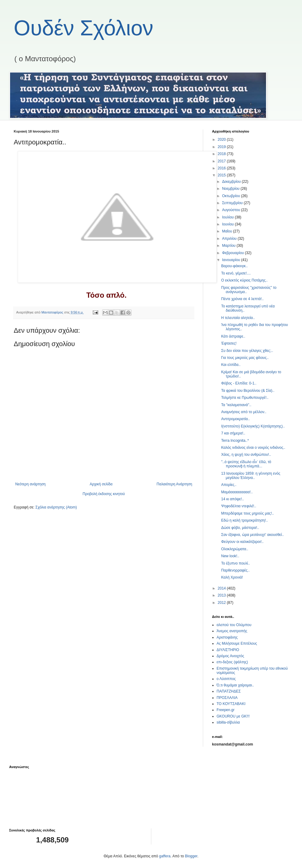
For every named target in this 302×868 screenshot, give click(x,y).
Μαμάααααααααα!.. (237, 492)
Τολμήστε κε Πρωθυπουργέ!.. (245, 398)
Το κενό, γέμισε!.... (236, 273)
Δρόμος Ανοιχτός (230, 656)
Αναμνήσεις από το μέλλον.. (244, 412)
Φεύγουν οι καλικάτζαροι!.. (242, 542)
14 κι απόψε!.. (232, 499)
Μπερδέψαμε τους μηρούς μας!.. (248, 513)
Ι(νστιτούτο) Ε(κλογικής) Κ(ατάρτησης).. (253, 426)
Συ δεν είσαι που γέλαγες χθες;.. (247, 351)
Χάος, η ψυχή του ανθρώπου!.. (246, 455)
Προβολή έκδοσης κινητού (104, 494)
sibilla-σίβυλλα (228, 722)
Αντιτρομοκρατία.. (235, 419)
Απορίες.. (229, 485)
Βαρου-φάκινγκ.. (234, 266)
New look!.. (230, 556)
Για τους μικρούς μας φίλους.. (245, 358)
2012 (222, 603)
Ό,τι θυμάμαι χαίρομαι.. (235, 685)
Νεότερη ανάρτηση (30, 484)
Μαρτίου (229, 246)
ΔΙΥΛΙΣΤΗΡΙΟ (228, 650)
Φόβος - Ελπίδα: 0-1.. (239, 383)
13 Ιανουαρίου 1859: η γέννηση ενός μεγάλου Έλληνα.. (251, 476)
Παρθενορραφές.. (235, 570)
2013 (222, 595)
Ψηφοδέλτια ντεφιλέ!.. (239, 506)
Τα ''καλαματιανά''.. (236, 405)
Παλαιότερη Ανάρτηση (174, 484)
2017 (222, 161)
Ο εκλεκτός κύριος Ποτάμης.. (244, 280)
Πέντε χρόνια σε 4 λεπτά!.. (242, 299)
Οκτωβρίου (232, 196)
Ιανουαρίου (232, 260)
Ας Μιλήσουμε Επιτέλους (237, 643)
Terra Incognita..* (235, 441)
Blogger (191, 856)
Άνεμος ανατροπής (232, 631)
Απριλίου (230, 239)
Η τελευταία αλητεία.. (238, 318)
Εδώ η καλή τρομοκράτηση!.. (244, 520)
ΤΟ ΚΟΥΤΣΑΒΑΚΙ (231, 704)
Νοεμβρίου (231, 189)
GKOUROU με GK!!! (233, 716)
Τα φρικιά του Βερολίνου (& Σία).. (248, 391)
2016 (222, 168)
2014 (222, 588)
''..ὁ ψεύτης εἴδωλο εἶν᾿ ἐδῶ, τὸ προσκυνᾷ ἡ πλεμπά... (246, 464)
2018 (222, 154)
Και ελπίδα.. (231, 365)
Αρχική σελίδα (101, 484)
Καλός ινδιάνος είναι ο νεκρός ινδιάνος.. (253, 448)
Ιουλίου (228, 217)
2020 (222, 140)
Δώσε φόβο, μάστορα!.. (240, 528)
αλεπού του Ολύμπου (234, 625)
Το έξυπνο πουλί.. (235, 563)
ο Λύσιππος (226, 679)
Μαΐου (228, 231)
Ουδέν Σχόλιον (84, 28)
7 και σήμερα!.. (233, 433)
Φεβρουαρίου (234, 253)
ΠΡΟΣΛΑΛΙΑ (227, 698)
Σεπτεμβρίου (233, 203)
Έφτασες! (229, 343)
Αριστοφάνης (227, 637)
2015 (222, 175)
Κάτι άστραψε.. (233, 336)
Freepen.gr (226, 710)
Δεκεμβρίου (232, 182)
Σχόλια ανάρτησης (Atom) (56, 507)
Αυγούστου (232, 210)
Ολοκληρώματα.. (235, 549)
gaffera (165, 856)
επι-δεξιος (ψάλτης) (232, 662)
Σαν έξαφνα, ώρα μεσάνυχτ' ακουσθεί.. (253, 535)
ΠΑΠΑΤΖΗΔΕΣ (229, 691)
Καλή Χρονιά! (232, 577)
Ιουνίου (228, 224)
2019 (222, 147)
